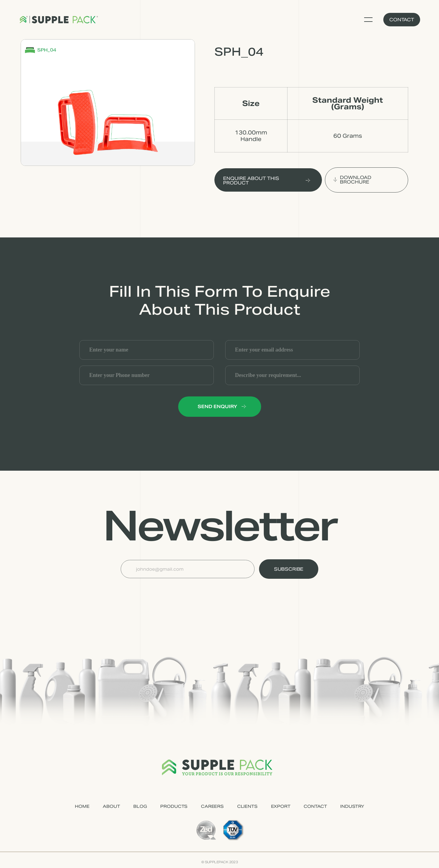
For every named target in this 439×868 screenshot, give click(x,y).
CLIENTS (247, 806)
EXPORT (281, 806)
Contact (402, 20)
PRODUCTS (174, 806)
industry (352, 806)
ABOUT (111, 806)
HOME (82, 806)
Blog (140, 806)
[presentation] (166, 593)
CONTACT (315, 806)
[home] (59, 20)
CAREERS (212, 806)
